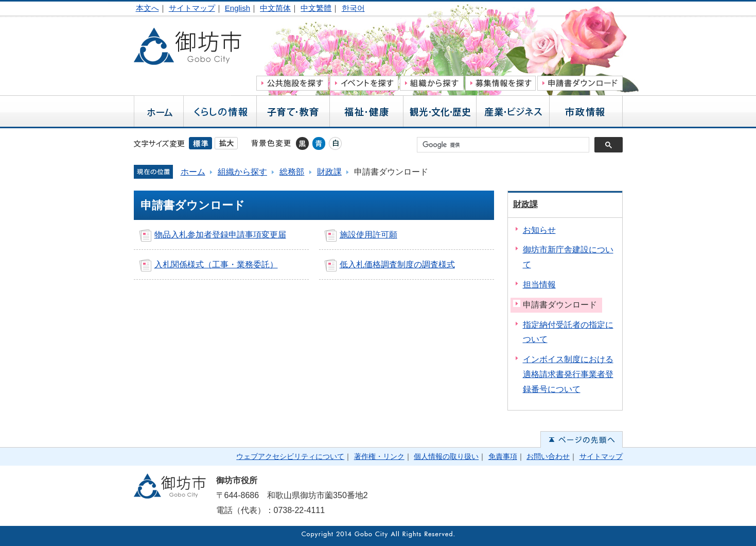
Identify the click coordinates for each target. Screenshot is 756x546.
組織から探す (242, 172)
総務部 (292, 172)
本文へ (147, 8)
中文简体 (275, 8)
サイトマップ (192, 8)
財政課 (329, 172)
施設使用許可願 (368, 235)
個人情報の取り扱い (446, 456)
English (238, 8)
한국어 (353, 8)
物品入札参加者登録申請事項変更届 (220, 235)
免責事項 (503, 456)
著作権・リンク (379, 456)
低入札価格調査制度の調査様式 (397, 265)
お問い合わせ (548, 456)
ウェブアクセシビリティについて (290, 456)
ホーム (193, 172)
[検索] (506, 145)
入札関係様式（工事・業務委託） (216, 265)
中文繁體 (316, 8)
